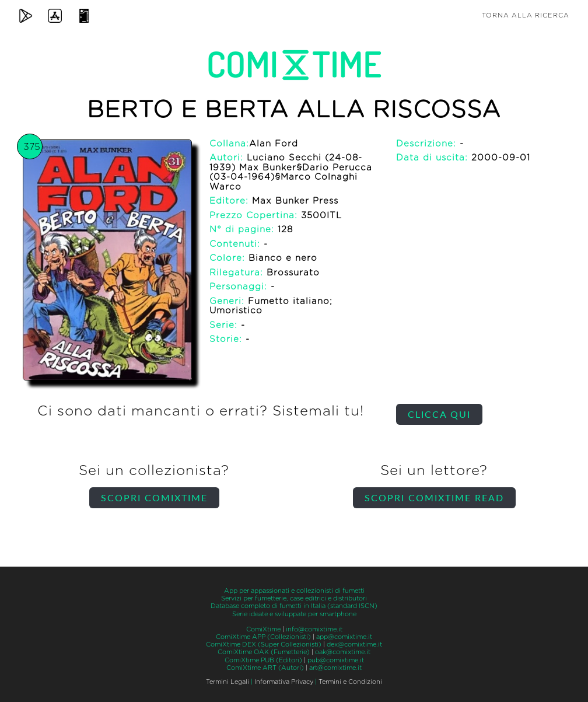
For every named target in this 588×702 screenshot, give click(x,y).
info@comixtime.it (314, 629)
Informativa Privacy (284, 682)
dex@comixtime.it (354, 645)
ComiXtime (263, 629)
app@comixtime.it (344, 637)
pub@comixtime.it (336, 660)
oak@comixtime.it (343, 652)
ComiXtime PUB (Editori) (263, 660)
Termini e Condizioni (350, 682)
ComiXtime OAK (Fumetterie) (264, 652)
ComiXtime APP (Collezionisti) (263, 637)
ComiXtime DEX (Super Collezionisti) (264, 645)
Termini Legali (228, 682)
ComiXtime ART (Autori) (265, 668)
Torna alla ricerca (526, 15)
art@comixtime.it (335, 668)
